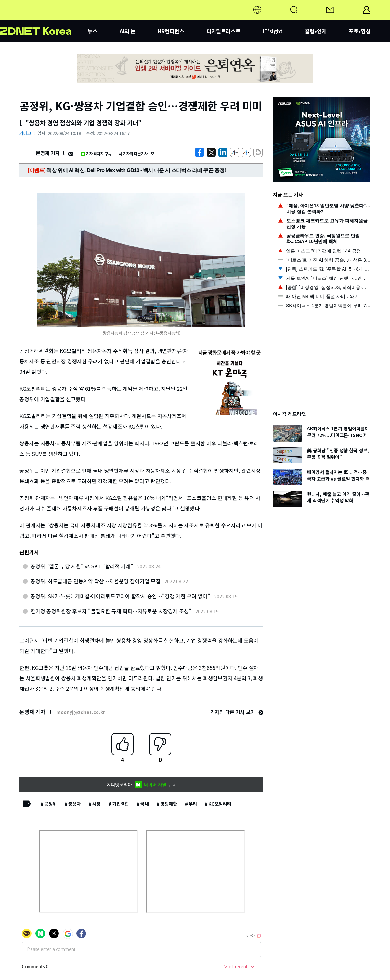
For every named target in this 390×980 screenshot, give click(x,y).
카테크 (25, 133)
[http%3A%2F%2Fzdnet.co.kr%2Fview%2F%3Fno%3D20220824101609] (223, 152)
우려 (193, 804)
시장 (97, 804)
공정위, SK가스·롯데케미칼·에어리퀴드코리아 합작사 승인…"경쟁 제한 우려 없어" (120, 596)
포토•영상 (360, 31)
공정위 (51, 804)
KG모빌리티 (220, 804)
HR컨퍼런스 (171, 31)
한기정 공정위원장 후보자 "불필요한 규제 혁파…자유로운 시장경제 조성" (111, 611)
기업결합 (121, 804)
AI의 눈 (128, 31)
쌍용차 (75, 804)
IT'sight (273, 31)
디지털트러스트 (223, 31)
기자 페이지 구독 (96, 153)
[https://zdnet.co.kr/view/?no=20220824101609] (200, 152)
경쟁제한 (169, 804)
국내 (145, 804)
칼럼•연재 (316, 31)
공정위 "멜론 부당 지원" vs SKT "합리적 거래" (82, 566)
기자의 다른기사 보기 (136, 153)
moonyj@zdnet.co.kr (81, 712)
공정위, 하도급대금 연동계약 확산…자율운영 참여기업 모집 (96, 581)
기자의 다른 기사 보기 (237, 712)
